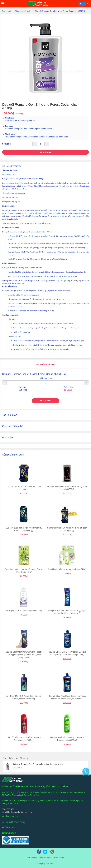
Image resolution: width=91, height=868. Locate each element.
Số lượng (6, 144)
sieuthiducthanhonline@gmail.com (17, 812)
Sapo (52, 863)
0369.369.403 (8, 809)
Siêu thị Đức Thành (55, 858)
